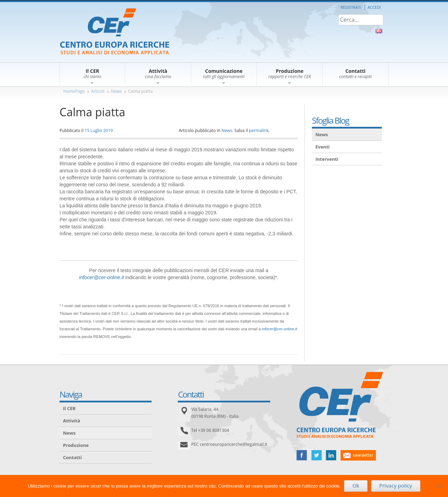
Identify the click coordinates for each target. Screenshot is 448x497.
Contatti (72, 457)
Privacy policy (395, 485)
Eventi (323, 147)
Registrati (351, 7)
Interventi (327, 159)
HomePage (74, 91)
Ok (356, 485)
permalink (259, 130)
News (116, 91)
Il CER (69, 408)
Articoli (98, 91)
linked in (331, 455)
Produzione (76, 445)
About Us (379, 31)
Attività (72, 421)
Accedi (374, 7)
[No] (439, 486)
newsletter (358, 455)
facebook (302, 455)
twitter (316, 455)
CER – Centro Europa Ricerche (115, 32)
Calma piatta (140, 91)
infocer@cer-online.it (101, 277)
